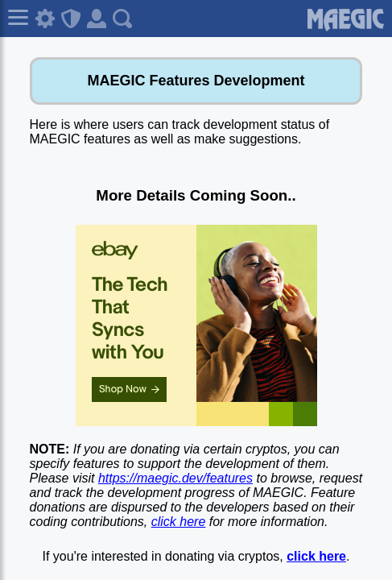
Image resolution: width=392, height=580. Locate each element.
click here (179, 522)
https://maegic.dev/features (175, 478)
